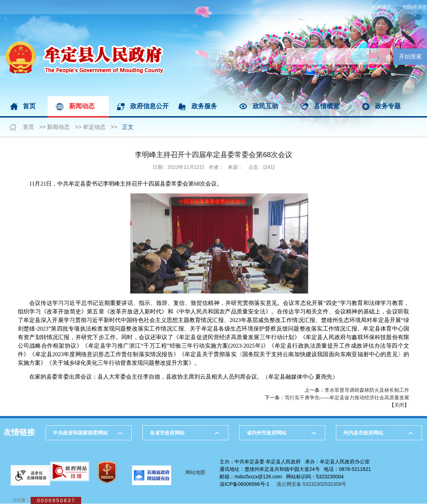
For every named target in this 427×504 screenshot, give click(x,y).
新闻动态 (82, 106)
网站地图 (195, 472)
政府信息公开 (149, 106)
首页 (29, 106)
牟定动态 (94, 127)
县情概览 (327, 106)
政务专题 (388, 106)
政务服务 (204, 106)
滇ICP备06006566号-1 (244, 484)
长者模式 (381, 7)
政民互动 (265, 106)
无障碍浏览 (415, 7)
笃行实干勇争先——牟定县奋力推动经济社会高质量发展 (347, 398)
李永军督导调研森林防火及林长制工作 (367, 390)
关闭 (399, 405)
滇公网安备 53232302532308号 (313, 484)
